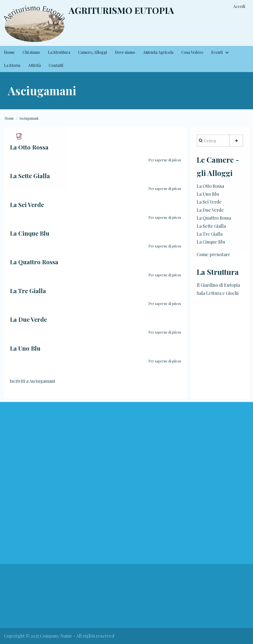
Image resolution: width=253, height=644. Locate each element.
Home (9, 118)
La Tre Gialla (210, 234)
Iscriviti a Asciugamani (32, 381)
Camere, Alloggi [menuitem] (93, 52)
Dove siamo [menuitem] (125, 52)
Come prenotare (213, 254)
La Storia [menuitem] (12, 65)
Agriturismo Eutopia (121, 10)
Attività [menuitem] (34, 65)
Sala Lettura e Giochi (218, 293)
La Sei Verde (209, 202)
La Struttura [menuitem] (59, 52)
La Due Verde (210, 210)
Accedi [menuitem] (239, 6)
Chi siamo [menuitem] (31, 52)
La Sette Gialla (211, 226)
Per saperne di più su (165, 160)
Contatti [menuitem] (56, 65)
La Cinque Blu (211, 242)
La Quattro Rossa (214, 218)
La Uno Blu (208, 194)
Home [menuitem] (9, 52)
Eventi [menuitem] (217, 52)
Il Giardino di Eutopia (218, 285)
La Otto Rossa (210, 186)
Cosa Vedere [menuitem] (192, 52)
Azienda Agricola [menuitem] (158, 52)
